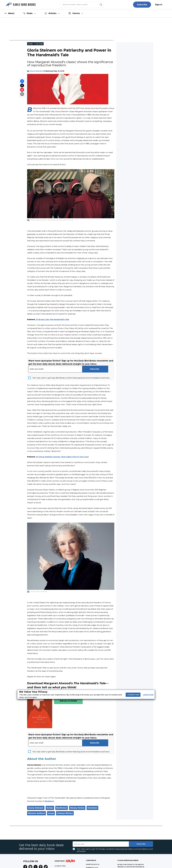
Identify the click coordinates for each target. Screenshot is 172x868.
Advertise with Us (93, 864)
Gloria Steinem (36, 71)
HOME (30, 44)
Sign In (159, 5)
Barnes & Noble (68, 701)
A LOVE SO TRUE (60, 866)
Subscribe (142, 5)
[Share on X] (22, 85)
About (9, 13)
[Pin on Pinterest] (22, 90)
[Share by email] (22, 94)
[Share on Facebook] (22, 81)
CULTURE (39, 44)
